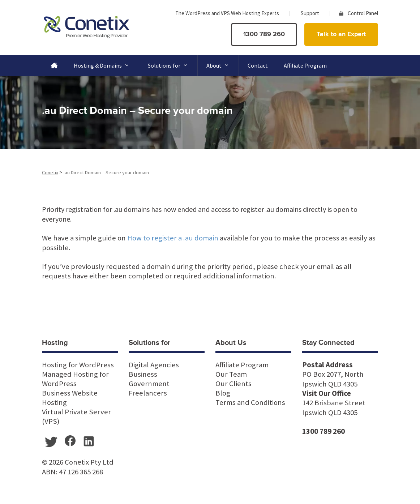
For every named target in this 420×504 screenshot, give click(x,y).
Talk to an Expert (341, 34)
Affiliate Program (305, 65)
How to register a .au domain (173, 238)
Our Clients (233, 384)
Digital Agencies (154, 365)
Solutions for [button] (169, 65)
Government (149, 384)
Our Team (231, 374)
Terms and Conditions (250, 402)
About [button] (219, 65)
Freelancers (148, 393)
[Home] (53, 65)
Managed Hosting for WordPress (75, 379)
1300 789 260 (264, 34)
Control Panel (363, 13)
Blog (223, 393)
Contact (258, 65)
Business (143, 374)
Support (310, 13)
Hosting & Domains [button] (103, 65)
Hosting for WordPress (78, 365)
